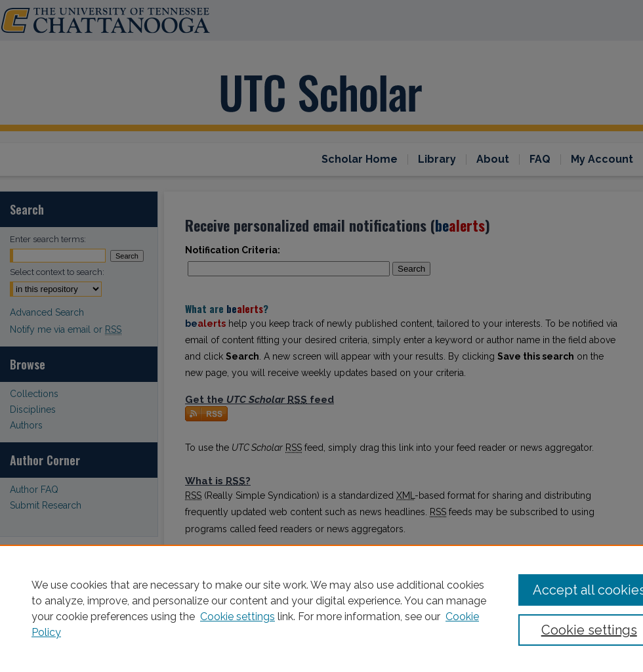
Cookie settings (238, 617)
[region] (321, 608)
